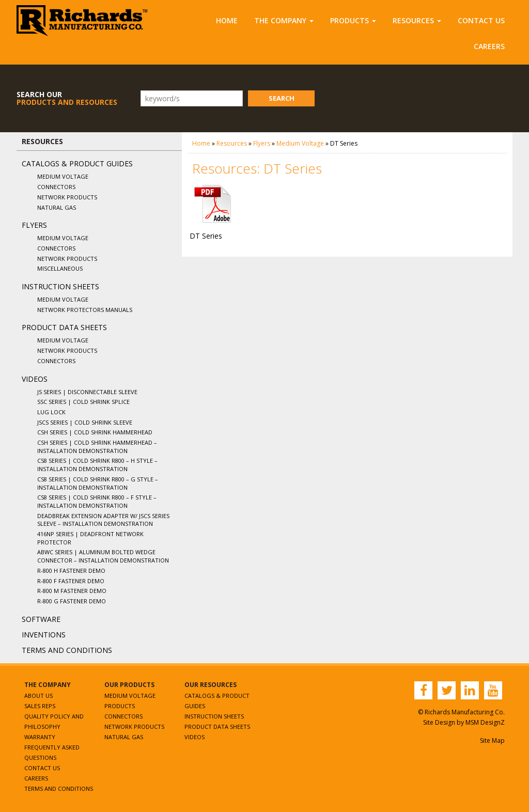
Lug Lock (51, 412)
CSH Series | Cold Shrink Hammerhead (95, 432)
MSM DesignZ (485, 722)
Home (227, 20)
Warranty (40, 737)
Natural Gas (57, 207)
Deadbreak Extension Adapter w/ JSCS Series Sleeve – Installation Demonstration (103, 520)
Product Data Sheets (64, 327)
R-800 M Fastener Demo (72, 591)
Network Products (67, 197)
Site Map (492, 740)
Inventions (44, 635)
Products (353, 20)
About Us (38, 696)
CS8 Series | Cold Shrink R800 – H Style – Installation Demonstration (97, 465)
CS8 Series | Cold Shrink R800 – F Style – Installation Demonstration (97, 501)
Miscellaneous (60, 268)
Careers (489, 46)
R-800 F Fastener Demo (71, 581)
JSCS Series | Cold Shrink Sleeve (85, 422)
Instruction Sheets (60, 286)
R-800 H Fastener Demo (71, 571)
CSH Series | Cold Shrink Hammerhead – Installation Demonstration (97, 447)
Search (282, 98)
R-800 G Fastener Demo (72, 601)
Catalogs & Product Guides (77, 163)
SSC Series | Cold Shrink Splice (83, 402)
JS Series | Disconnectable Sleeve (87, 392)
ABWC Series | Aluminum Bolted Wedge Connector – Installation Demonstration (103, 556)
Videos (35, 379)
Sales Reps (40, 706)
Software (41, 619)
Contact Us (481, 20)
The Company (284, 20)
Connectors (56, 187)
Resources (417, 20)
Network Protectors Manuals (85, 310)
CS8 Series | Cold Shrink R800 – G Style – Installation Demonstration (98, 483)
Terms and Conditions (67, 650)
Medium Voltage (63, 176)
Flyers (34, 225)
